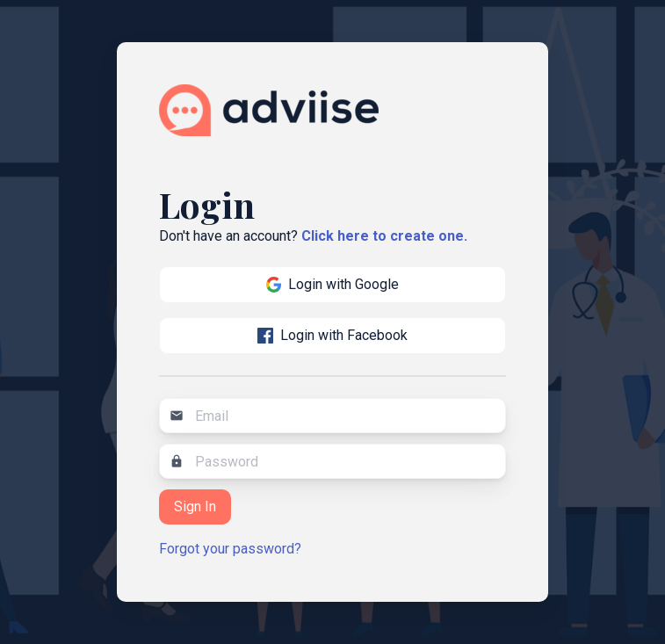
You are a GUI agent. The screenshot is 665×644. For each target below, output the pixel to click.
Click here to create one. (384, 236)
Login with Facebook (332, 335)
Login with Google (333, 284)
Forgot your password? (230, 549)
